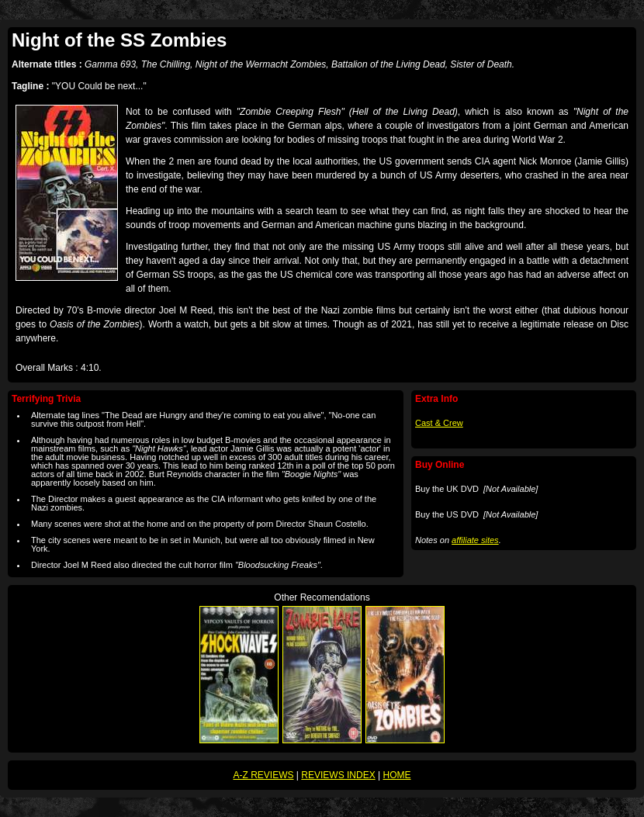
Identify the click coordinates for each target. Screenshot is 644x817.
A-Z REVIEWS (264, 775)
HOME (396, 775)
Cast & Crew (439, 423)
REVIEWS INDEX (338, 775)
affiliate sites (475, 540)
